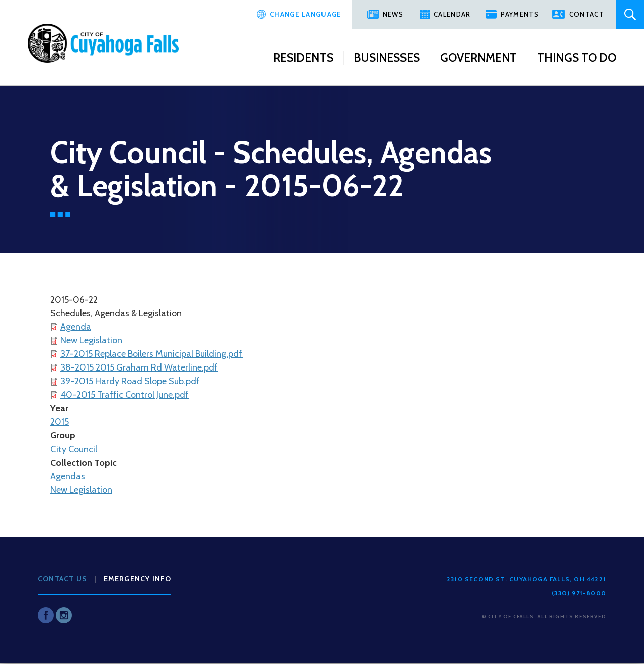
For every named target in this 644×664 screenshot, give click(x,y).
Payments (519, 14)
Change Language (306, 14)
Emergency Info (138, 579)
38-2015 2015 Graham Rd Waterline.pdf (139, 367)
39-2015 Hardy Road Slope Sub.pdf (130, 381)
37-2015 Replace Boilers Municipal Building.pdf (151, 354)
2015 (60, 422)
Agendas (68, 476)
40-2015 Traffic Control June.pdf (125, 395)
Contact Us (62, 579)
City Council (74, 449)
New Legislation (91, 340)
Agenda (76, 327)
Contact (587, 14)
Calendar (452, 14)
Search (630, 14)
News (393, 14)
